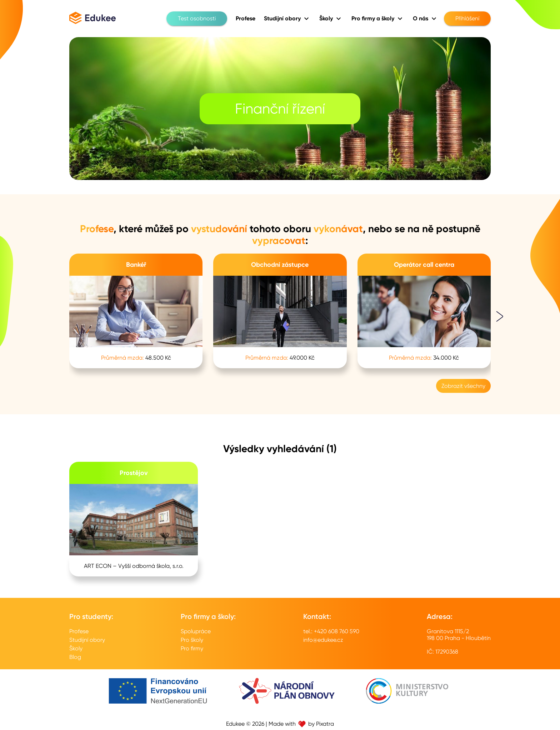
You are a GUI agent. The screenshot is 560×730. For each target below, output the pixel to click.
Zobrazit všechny (463, 386)
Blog (75, 657)
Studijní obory (87, 640)
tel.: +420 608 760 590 (331, 631)
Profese (79, 631)
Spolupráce (196, 631)
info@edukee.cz (323, 640)
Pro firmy (192, 648)
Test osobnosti (197, 19)
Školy (76, 648)
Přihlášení (467, 19)
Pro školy (192, 640)
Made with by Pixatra (301, 724)
